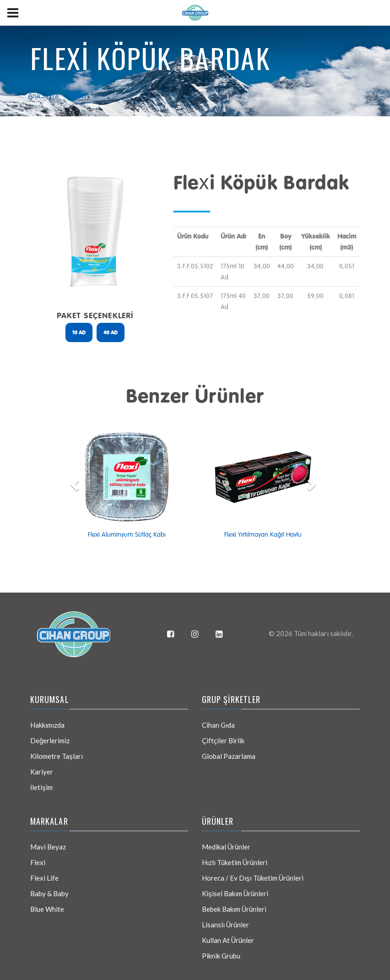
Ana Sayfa (43, 95)
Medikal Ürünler (226, 847)
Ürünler (76, 95)
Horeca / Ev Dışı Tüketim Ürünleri (253, 878)
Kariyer (42, 772)
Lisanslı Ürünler (225, 925)
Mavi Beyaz (48, 847)
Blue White (47, 909)
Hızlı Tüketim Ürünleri (235, 862)
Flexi (38, 862)
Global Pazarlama (229, 756)
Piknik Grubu (221, 956)
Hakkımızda (47, 725)
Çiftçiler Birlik (223, 740)
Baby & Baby (49, 893)
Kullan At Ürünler (228, 940)
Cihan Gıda (218, 725)
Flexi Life (44, 878)
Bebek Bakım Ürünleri (234, 909)
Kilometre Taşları (57, 756)
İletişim (41, 787)
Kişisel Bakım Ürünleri (235, 893)
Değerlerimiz (50, 740)
